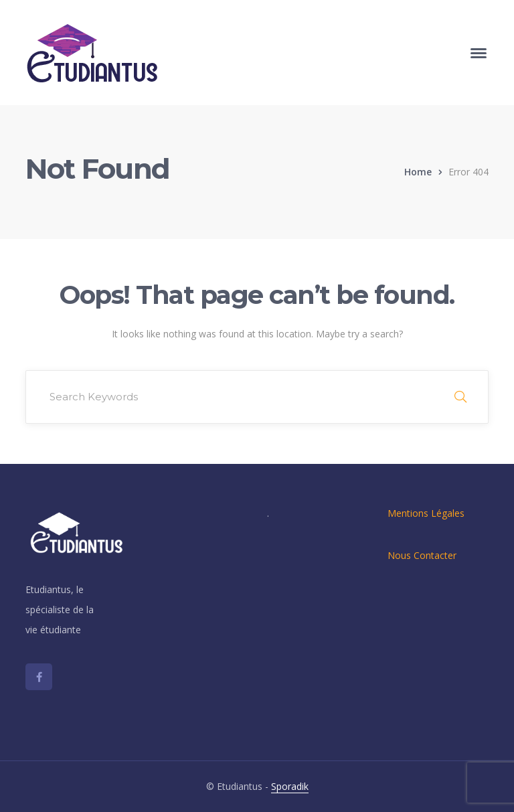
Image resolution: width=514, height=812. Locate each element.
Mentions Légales (426, 513)
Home (418, 172)
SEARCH (460, 397)
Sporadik (290, 786)
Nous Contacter (422, 555)
